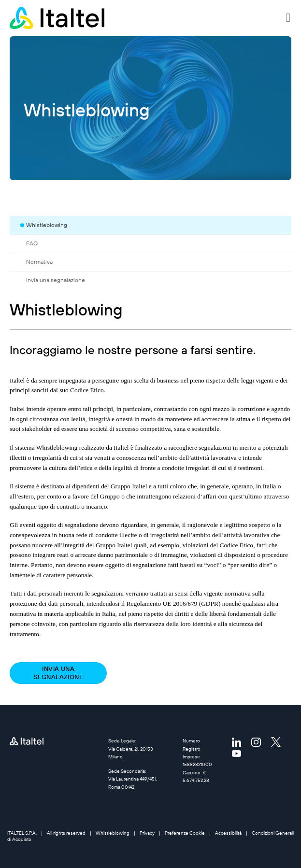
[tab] (156, 225)
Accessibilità (228, 833)
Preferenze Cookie (185, 833)
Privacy (147, 833)
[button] (289, 18)
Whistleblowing (113, 833)
